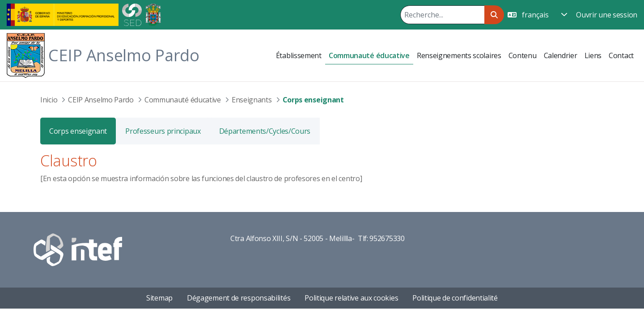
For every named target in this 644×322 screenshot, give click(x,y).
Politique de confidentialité (455, 298)
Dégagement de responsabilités (239, 298)
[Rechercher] (442, 15)
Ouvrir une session (607, 15)
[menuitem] (299, 55)
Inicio (49, 100)
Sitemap (159, 298)
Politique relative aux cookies (351, 298)
